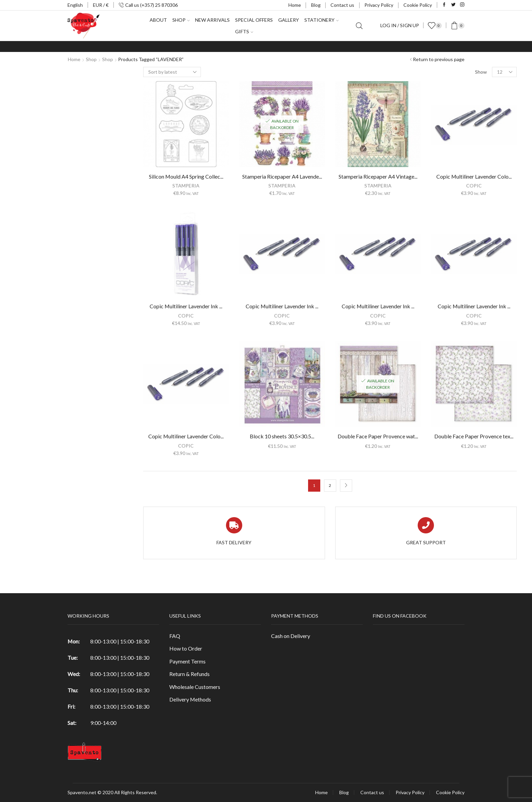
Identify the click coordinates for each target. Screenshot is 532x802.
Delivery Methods (190, 699)
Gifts (244, 31)
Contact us (342, 5)
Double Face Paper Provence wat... (378, 436)
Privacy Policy (379, 5)
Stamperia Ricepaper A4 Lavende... (282, 176)
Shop (181, 20)
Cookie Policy (418, 5)
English (75, 5)
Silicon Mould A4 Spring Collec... (186, 176)
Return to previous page (439, 59)
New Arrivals (212, 20)
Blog (316, 5)
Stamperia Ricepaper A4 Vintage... (378, 176)
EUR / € (101, 5)
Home (295, 5)
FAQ (175, 636)
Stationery (321, 20)
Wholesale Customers (195, 687)
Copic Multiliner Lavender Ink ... (186, 306)
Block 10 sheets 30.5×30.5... (282, 436)
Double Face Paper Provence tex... (474, 436)
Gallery (289, 20)
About (158, 20)
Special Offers (254, 20)
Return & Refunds (189, 674)
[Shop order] (172, 72)
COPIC (186, 316)
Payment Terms (187, 661)
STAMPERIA (186, 186)
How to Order (186, 648)
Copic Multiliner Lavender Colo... (186, 436)
